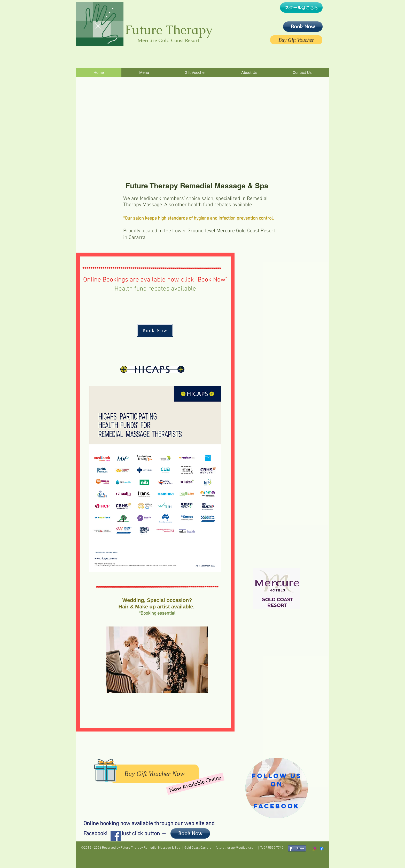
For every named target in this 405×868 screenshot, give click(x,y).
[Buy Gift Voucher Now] (154, 774)
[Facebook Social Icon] (116, 836)
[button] (144, 72)
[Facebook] (322, 849)
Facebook (95, 834)
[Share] (297, 848)
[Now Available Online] (195, 784)
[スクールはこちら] (301, 7)
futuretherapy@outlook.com (236, 848)
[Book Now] (303, 27)
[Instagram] (314, 849)
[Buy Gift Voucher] (296, 40)
